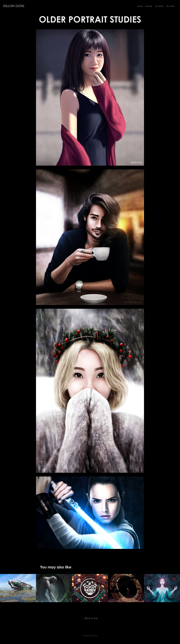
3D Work (170, 6)
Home (140, 6)
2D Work (159, 6)
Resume (149, 6)
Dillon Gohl (14, 6)
